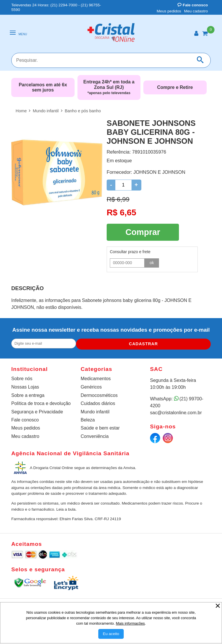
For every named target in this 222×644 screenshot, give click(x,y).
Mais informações (130, 623)
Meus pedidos (169, 11)
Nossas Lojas (25, 386)
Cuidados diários (98, 402)
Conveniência (95, 435)
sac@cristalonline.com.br (176, 411)
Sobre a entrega (28, 394)
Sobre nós (22, 377)
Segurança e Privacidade (37, 410)
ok (152, 261)
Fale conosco (193, 5)
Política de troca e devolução (41, 402)
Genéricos (91, 386)
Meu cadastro (196, 11)
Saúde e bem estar (100, 427)
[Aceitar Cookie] (111, 634)
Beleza (88, 419)
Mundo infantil (95, 410)
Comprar (143, 231)
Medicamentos (96, 377)
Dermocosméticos (99, 394)
